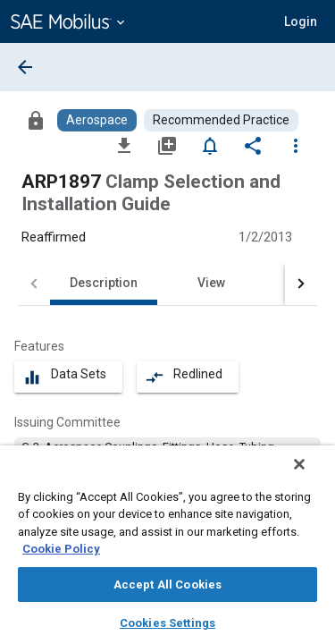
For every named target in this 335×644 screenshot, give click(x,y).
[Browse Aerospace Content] (97, 120)
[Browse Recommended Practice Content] (221, 120)
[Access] (36, 120)
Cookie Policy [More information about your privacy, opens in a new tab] (61, 549)
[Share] (253, 145)
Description (104, 283)
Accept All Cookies (167, 585)
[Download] (124, 145)
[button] (301, 21)
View (211, 283)
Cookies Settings (167, 623)
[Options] (296, 145)
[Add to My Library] (167, 145)
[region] (167, 551)
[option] (167, 455)
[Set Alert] (210, 145)
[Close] (312, 476)
